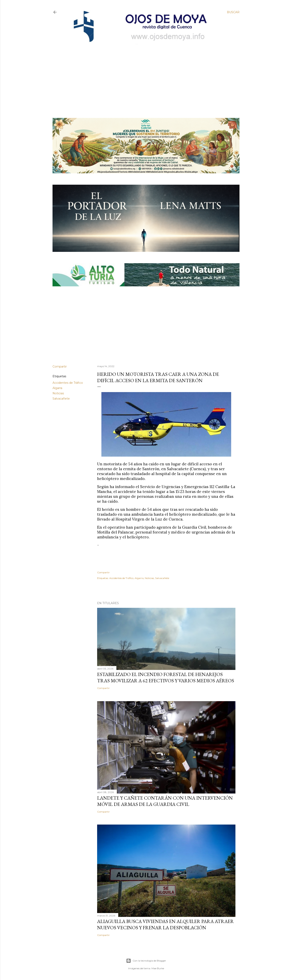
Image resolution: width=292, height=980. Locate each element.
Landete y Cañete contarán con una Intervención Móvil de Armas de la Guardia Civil (165, 801)
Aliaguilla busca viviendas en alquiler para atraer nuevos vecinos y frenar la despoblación (165, 924)
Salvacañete (61, 399)
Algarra (57, 388)
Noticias (58, 393)
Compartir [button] (60, 367)
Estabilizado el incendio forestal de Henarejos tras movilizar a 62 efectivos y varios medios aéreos (166, 677)
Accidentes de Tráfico (68, 383)
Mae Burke (158, 968)
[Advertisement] (143, 74)
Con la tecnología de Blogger (146, 961)
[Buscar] (233, 12)
